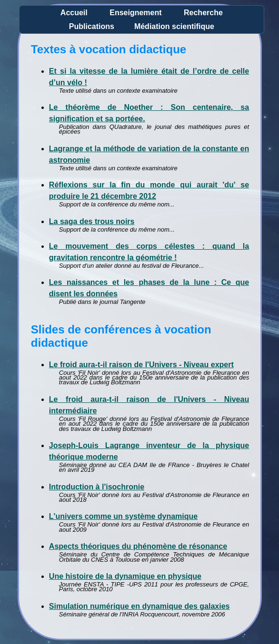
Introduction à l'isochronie (97, 487)
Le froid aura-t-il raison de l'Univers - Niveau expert (141, 365)
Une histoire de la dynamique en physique (125, 576)
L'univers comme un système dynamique (123, 516)
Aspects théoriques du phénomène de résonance (138, 546)
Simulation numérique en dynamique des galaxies (139, 606)
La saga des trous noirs (92, 221)
